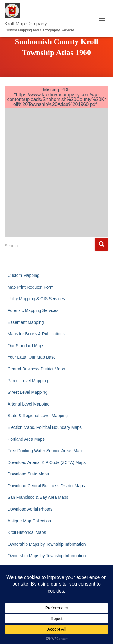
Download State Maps (28, 474)
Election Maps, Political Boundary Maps (45, 427)
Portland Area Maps (26, 439)
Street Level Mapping (27, 392)
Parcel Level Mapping (28, 381)
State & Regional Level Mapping (38, 416)
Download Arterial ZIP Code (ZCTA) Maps (47, 462)
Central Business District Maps (36, 369)
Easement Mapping (26, 322)
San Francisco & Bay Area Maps (38, 497)
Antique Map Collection (29, 521)
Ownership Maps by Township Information (47, 544)
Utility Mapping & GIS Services (36, 299)
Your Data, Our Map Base (32, 357)
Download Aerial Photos (30, 509)
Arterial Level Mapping (28, 404)
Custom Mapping (24, 275)
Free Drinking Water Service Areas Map (45, 451)
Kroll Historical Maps (27, 532)
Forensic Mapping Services (33, 310)
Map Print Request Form (31, 287)
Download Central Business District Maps (46, 486)
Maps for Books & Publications (36, 334)
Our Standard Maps (26, 346)
